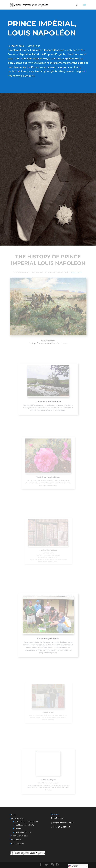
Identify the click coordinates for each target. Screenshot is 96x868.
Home (14, 815)
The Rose (18, 829)
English (73, 866)
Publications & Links (23, 832)
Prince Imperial (17, 818)
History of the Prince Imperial (26, 821)
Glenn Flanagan (18, 843)
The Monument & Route (24, 825)
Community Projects (19, 836)
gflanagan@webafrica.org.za (62, 822)
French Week (16, 839)
